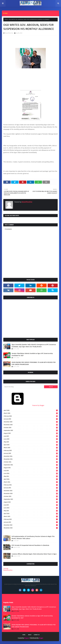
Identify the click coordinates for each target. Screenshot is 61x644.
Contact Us (37, 635)
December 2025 (31, 422)
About (30, 635)
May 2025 (31, 442)
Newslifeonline (9, 33)
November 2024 (31, 459)
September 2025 (31, 430)
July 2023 (31, 505)
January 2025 (31, 453)
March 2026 (31, 413)
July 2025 (31, 436)
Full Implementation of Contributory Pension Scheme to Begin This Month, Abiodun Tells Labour (33, 538)
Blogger (41, 638)
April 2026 (31, 410)
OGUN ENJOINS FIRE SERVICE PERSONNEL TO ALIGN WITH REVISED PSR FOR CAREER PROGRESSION (34, 363)
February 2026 (31, 416)
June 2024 (31, 473)
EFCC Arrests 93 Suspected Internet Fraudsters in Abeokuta (30, 545)
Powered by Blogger (24, 405)
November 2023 (31, 493)
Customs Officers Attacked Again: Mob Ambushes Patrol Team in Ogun (34, 554)
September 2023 (31, 499)
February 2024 (31, 485)
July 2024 (31, 471)
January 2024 (31, 488)
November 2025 (31, 425)
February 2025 (31, 450)
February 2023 (31, 519)
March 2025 (31, 448)
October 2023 (31, 496)
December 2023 (31, 491)
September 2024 (31, 465)
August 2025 (31, 433)
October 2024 (31, 462)
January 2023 (31, 522)
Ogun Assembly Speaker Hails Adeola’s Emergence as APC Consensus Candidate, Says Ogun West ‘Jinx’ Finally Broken (34, 346)
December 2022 (31, 525)
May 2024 (31, 476)
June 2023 (31, 508)
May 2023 (31, 511)
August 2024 (31, 468)
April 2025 (31, 445)
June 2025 (31, 439)
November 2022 (31, 528)
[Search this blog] (24, 387)
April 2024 (31, 479)
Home (6, 19)
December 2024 (31, 456)
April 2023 (31, 514)
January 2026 (31, 419)
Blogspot (27, 638)
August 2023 (31, 502)
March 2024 (31, 482)
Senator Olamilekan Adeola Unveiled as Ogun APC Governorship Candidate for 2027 (32, 355)
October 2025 (31, 428)
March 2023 (31, 516)
